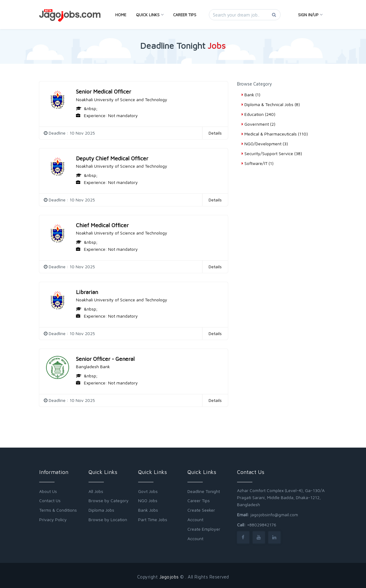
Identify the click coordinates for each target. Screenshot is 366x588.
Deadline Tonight (204, 491)
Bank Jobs (148, 510)
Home (121, 15)
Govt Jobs (148, 491)
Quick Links (150, 15)
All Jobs (96, 491)
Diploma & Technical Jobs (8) (271, 104)
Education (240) (258, 114)
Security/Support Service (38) (272, 153)
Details (215, 133)
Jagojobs (169, 577)
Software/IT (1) (258, 163)
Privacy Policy (53, 519)
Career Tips (185, 15)
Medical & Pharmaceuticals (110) (275, 134)
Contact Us (50, 500)
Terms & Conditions (58, 510)
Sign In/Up (310, 15)
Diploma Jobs (101, 510)
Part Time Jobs (153, 519)
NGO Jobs (148, 500)
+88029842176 (262, 525)
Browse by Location (108, 519)
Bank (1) (251, 95)
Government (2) (258, 124)
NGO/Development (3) (265, 144)
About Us (48, 491)
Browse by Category (109, 500)
